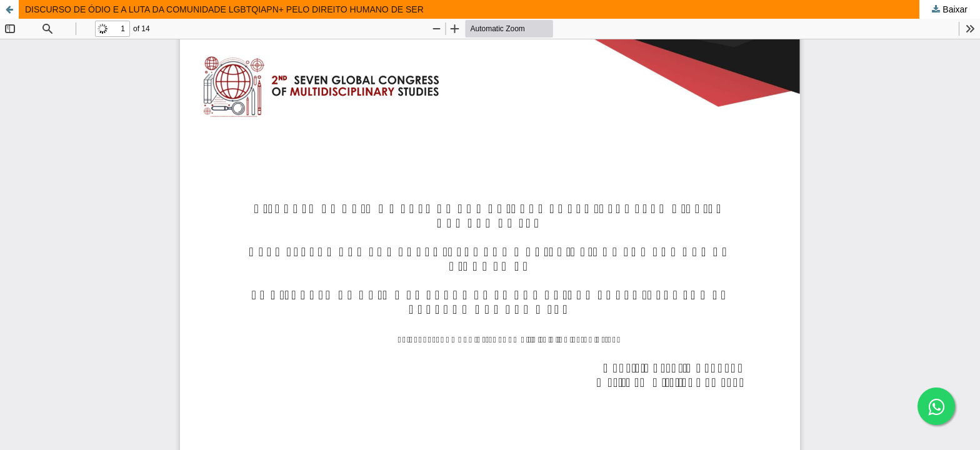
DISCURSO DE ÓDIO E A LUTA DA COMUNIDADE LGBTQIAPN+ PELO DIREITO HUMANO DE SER (224, 9)
